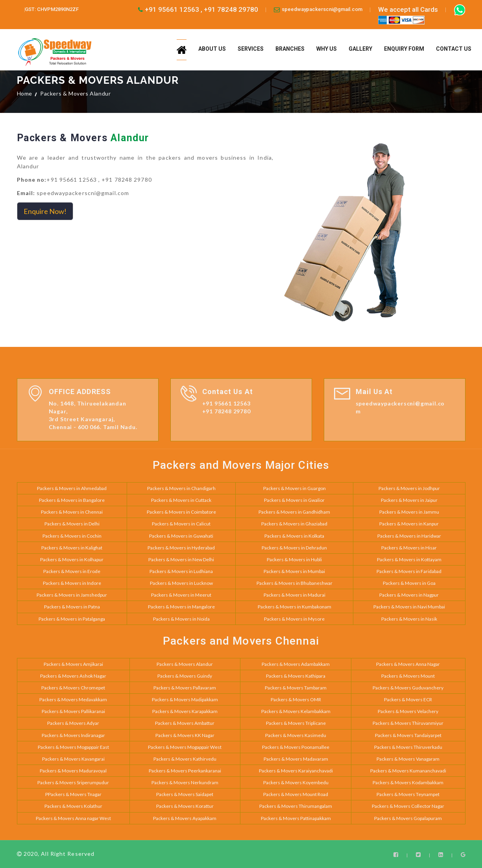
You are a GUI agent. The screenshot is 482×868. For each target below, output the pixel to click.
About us (212, 49)
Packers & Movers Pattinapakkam (296, 818)
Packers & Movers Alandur (185, 664)
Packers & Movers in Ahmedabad (72, 488)
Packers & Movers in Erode (72, 571)
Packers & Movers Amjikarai (73, 664)
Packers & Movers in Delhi (72, 524)
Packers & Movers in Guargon (295, 488)
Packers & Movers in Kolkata (294, 536)
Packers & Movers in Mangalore (181, 607)
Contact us (454, 49)
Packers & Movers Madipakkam (185, 699)
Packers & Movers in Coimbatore (181, 512)
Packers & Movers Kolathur (73, 806)
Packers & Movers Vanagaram (408, 759)
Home (25, 93)
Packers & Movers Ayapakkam (185, 818)
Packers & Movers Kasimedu (296, 735)
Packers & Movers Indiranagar (73, 735)
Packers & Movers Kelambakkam (296, 711)
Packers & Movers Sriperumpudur (73, 782)
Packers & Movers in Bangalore (72, 500)
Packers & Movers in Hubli (294, 559)
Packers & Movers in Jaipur (409, 500)
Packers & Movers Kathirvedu (185, 759)
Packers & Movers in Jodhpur (409, 488)
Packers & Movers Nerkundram (185, 782)
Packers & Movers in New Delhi (181, 559)
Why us (327, 49)
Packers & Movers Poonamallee (296, 747)
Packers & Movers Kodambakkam (408, 782)
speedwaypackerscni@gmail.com (322, 9)
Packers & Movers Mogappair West (185, 747)
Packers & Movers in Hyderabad (181, 548)
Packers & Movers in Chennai (72, 512)
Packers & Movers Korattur (185, 806)
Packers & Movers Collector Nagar (408, 806)
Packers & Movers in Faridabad (409, 571)
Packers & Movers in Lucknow (181, 583)
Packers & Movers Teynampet (408, 794)
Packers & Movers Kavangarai (73, 759)
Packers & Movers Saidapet (185, 794)
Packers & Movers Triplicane (296, 723)
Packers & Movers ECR (408, 699)
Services (251, 49)
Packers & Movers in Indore (72, 583)
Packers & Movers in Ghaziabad (294, 524)
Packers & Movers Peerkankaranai (185, 771)
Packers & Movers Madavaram (296, 759)
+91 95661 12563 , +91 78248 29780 (201, 9)
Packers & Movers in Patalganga (72, 619)
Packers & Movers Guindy (185, 676)
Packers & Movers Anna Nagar (408, 664)
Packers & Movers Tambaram (296, 688)
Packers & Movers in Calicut (181, 524)
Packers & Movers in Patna (72, 607)
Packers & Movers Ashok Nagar (73, 676)
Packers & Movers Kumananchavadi (408, 771)
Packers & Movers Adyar (73, 723)
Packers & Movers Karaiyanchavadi (296, 771)
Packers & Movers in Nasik (409, 619)
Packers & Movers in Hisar (409, 548)
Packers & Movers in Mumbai (294, 571)
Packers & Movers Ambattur (185, 723)
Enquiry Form (404, 49)
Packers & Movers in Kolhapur (72, 559)
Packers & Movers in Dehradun (294, 548)
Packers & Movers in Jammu (409, 512)
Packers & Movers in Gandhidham (294, 512)
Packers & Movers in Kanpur (409, 524)
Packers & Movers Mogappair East (73, 747)
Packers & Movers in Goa (409, 583)
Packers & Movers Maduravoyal (73, 771)
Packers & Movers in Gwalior (294, 500)
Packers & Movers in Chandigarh (181, 488)
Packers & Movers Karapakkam (185, 711)
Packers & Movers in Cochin (72, 536)
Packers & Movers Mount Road (296, 794)
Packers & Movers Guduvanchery (408, 688)
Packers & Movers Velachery (408, 711)
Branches (290, 49)
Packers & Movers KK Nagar (185, 735)
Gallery (360, 49)
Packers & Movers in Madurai (295, 595)
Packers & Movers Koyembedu (296, 782)
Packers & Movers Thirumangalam (296, 806)
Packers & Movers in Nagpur (409, 595)
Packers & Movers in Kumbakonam (295, 607)
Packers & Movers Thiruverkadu (408, 747)
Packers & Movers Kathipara (296, 676)
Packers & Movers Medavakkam (73, 699)
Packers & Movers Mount (408, 676)
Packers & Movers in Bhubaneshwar (295, 583)
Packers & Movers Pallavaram (185, 688)
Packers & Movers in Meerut (181, 595)
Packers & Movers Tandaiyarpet (408, 735)
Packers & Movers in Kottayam (409, 559)
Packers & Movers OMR (296, 699)
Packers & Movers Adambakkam (296, 664)
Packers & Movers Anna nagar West (73, 818)
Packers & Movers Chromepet (73, 688)
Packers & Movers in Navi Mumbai (409, 607)
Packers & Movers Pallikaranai (73, 711)
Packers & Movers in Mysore (294, 619)
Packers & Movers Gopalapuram (408, 818)
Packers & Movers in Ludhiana (181, 571)
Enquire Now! (45, 211)
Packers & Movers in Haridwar (409, 536)
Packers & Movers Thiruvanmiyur (408, 723)
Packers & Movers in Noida (181, 619)
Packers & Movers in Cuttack (181, 500)
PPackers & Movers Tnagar (73, 794)
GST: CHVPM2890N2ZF (52, 9)
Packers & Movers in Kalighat (72, 548)
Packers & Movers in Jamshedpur (72, 595)
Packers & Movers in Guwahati (181, 536)
